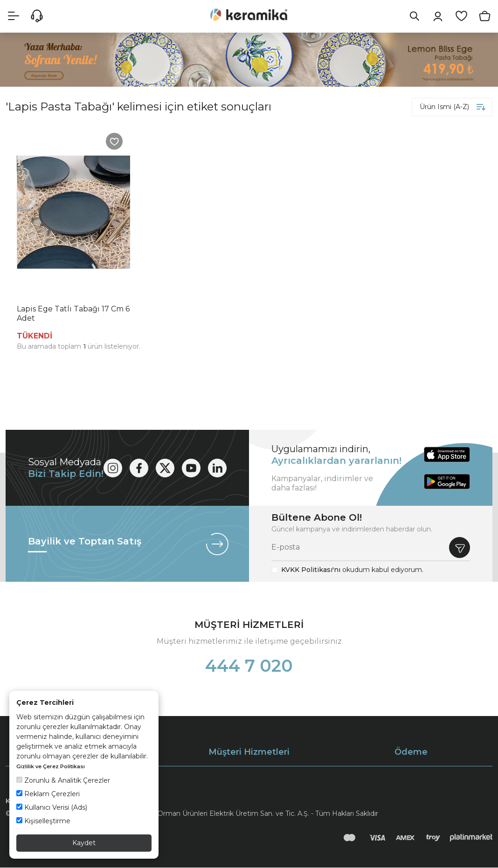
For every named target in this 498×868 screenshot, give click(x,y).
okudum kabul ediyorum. (352, 570)
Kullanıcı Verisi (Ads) (52, 807)
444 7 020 (249, 666)
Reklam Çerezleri (48, 794)
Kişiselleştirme (43, 821)
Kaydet (84, 843)
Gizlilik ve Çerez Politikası (51, 766)
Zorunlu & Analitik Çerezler (63, 780)
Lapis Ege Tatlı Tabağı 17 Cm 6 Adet (73, 314)
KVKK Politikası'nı (311, 570)
